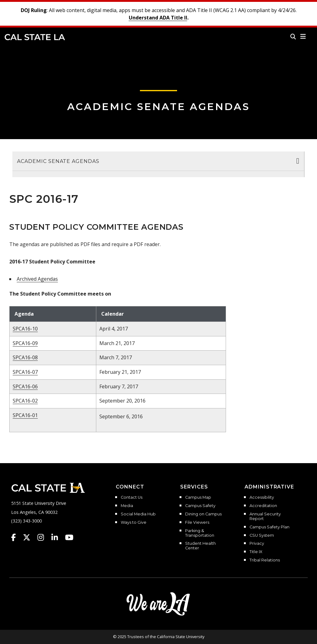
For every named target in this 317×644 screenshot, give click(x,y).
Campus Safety (200, 506)
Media (127, 506)
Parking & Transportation (200, 533)
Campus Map (198, 497)
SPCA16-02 (25, 401)
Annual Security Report (265, 516)
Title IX (256, 552)
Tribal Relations (265, 560)
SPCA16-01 (25, 415)
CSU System (262, 535)
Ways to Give (134, 522)
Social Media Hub (138, 514)
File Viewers (197, 522)
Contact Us (132, 497)
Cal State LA (35, 37)
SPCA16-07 (25, 372)
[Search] (293, 36)
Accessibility (262, 497)
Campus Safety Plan (269, 527)
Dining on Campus (203, 514)
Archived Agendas (37, 279)
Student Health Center (200, 546)
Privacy (257, 544)
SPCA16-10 (25, 329)
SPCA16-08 (25, 357)
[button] (303, 36)
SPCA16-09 (25, 343)
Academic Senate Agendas (158, 107)
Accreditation (263, 506)
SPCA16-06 (25, 386)
